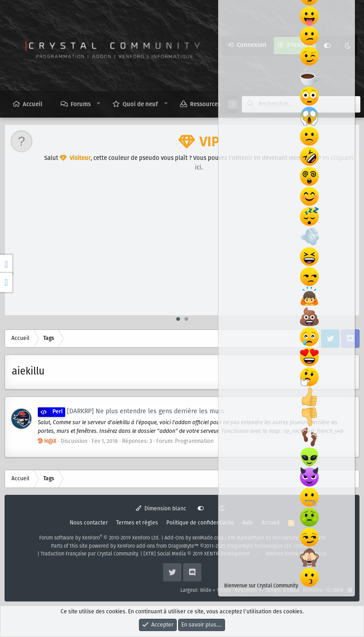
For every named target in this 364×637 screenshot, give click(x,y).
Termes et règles (137, 523)
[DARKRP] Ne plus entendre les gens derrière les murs (131, 411)
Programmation (194, 441)
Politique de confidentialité (200, 523)
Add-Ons (174, 538)
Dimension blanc (161, 509)
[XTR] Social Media (197, 554)
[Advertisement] (182, 247)
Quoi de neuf (140, 105)
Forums (81, 105)
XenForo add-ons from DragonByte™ (158, 546)
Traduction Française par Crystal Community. (90, 554)
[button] (99, 104)
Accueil (33, 105)
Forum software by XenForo (100, 538)
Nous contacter (89, 523)
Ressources (205, 105)
